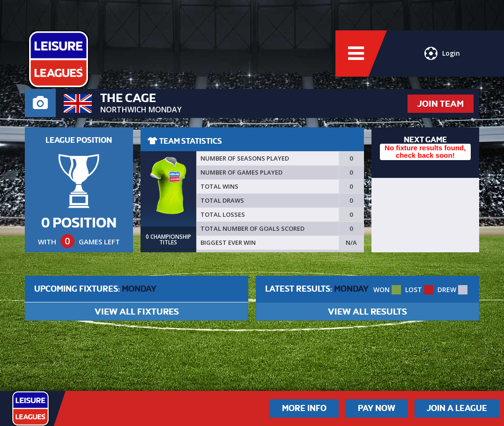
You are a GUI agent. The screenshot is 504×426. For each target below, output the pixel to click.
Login (442, 54)
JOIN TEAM (441, 104)
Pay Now (377, 408)
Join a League (457, 408)
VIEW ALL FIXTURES (137, 312)
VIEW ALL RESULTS (367, 312)
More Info (304, 408)
